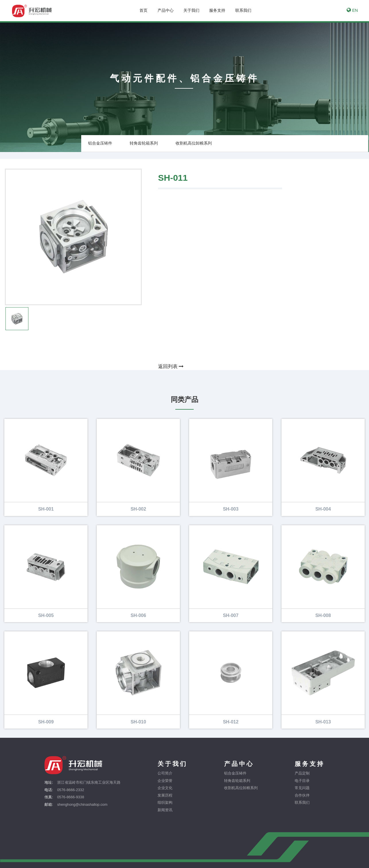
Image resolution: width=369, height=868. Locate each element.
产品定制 (302, 773)
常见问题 (302, 788)
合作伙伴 (302, 795)
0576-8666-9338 (71, 797)
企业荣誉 (165, 781)
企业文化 (165, 788)
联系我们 (302, 803)
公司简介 (165, 773)
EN (352, 10)
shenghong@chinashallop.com (82, 804)
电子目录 (302, 781)
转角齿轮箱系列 (144, 143)
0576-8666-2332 (71, 790)
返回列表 (171, 366)
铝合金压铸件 (100, 143)
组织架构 (165, 803)
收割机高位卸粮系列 (194, 143)
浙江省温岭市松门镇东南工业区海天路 (89, 783)
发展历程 (165, 795)
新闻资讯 (165, 810)
